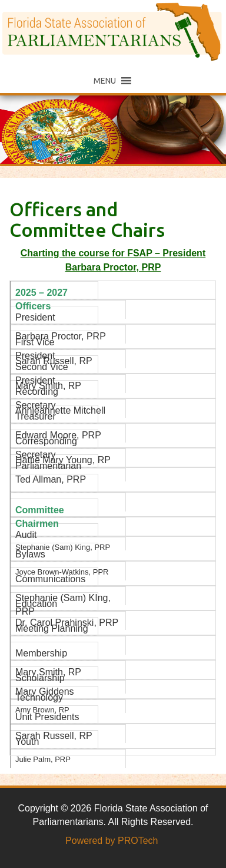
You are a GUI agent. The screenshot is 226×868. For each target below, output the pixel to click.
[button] (105, 81)
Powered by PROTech (112, 841)
